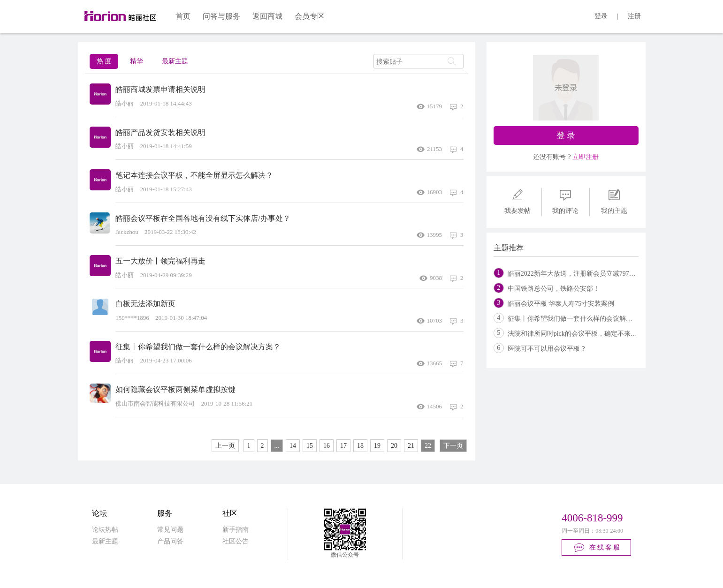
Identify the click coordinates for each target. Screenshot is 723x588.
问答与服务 (221, 16)
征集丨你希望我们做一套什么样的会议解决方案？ (198, 347)
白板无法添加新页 (145, 304)
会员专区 (310, 16)
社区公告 (236, 541)
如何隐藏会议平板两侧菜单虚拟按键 (175, 389)
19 (377, 446)
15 (310, 446)
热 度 (104, 61)
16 (327, 446)
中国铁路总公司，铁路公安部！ (554, 289)
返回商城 (267, 16)
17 (343, 446)
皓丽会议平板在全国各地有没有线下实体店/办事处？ (203, 218)
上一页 (225, 446)
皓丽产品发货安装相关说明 (160, 132)
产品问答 (170, 541)
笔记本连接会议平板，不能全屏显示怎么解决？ (194, 175)
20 (394, 446)
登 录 (566, 136)
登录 (601, 16)
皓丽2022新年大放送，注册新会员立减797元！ (575, 274)
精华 (137, 61)
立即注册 (586, 157)
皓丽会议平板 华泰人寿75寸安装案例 (561, 304)
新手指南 (236, 530)
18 (360, 446)
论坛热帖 (105, 530)
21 (411, 446)
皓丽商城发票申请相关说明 (160, 89)
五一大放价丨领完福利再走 (160, 261)
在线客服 (597, 548)
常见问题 (170, 530)
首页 (183, 16)
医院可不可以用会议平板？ (547, 349)
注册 (634, 16)
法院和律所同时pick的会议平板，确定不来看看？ (579, 334)
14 (293, 446)
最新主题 (175, 61)
